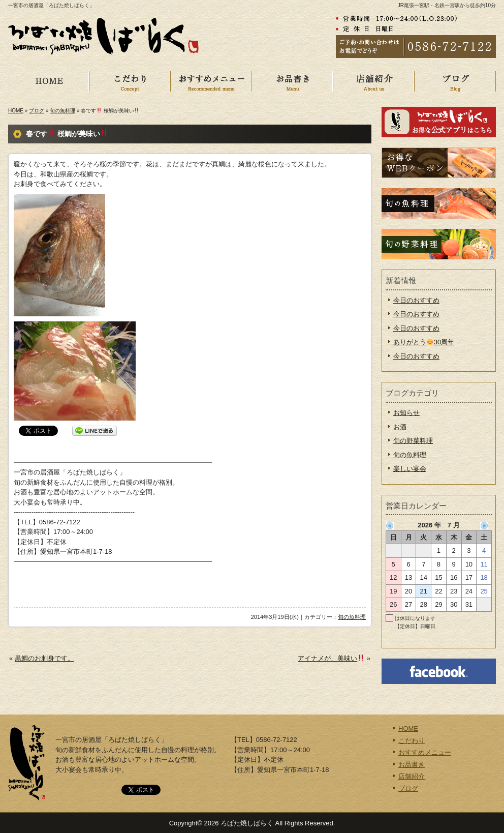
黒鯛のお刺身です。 (44, 658)
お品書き (301, 81)
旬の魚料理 (62, 111)
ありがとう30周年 (424, 342)
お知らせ (406, 413)
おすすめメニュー (219, 81)
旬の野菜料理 (413, 441)
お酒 (400, 427)
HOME (57, 81)
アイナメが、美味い (331, 658)
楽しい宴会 (410, 469)
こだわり (138, 81)
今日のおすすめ (416, 300)
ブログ (37, 111)
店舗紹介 (382, 81)
